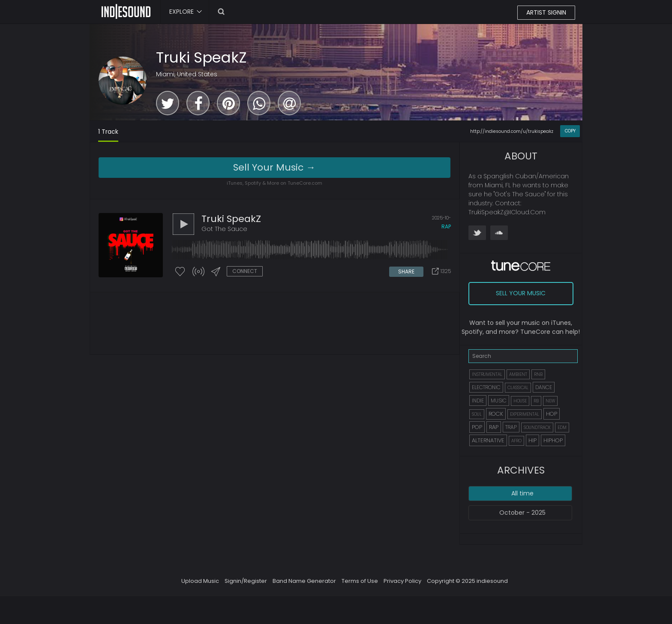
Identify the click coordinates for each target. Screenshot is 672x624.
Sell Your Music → (274, 167)
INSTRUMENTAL (487, 374)
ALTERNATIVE (488, 440)
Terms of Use (360, 581)
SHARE (406, 271)
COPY (570, 131)
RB (536, 401)
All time (522, 493)
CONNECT (245, 271)
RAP (494, 427)
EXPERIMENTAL (525, 414)
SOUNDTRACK (537, 427)
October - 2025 (522, 513)
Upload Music (200, 581)
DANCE (544, 387)
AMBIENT (518, 374)
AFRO (516, 441)
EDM (562, 427)
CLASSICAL (518, 388)
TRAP (511, 427)
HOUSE (520, 401)
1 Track (108, 132)
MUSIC (499, 400)
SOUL (477, 414)
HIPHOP (553, 440)
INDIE (478, 400)
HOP (552, 414)
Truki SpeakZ (201, 57)
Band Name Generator (304, 581)
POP (477, 427)
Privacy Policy (402, 581)
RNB (538, 374)
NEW (550, 401)
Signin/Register (246, 581)
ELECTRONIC (486, 387)
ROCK (496, 414)
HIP (532, 440)
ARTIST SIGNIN (546, 12)
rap (446, 226)
